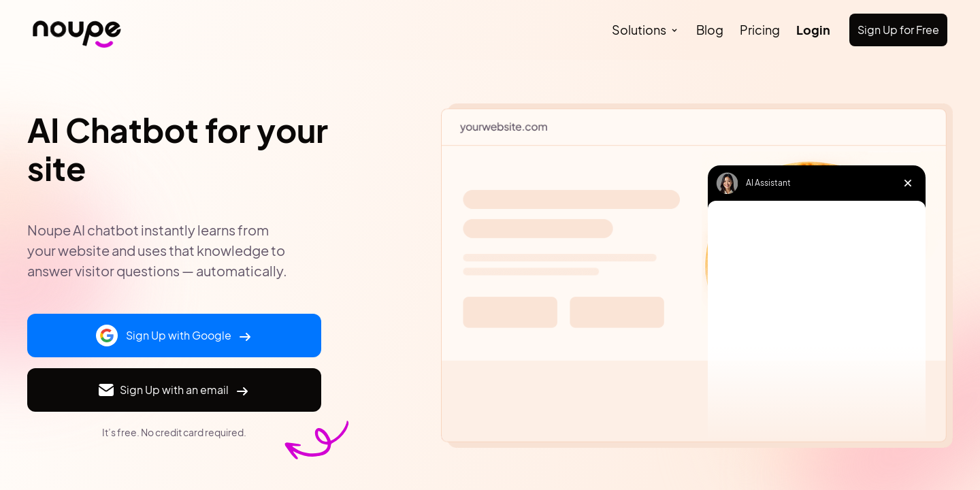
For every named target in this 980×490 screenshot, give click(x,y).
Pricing (760, 30)
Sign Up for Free (898, 30)
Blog (710, 30)
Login (813, 30)
